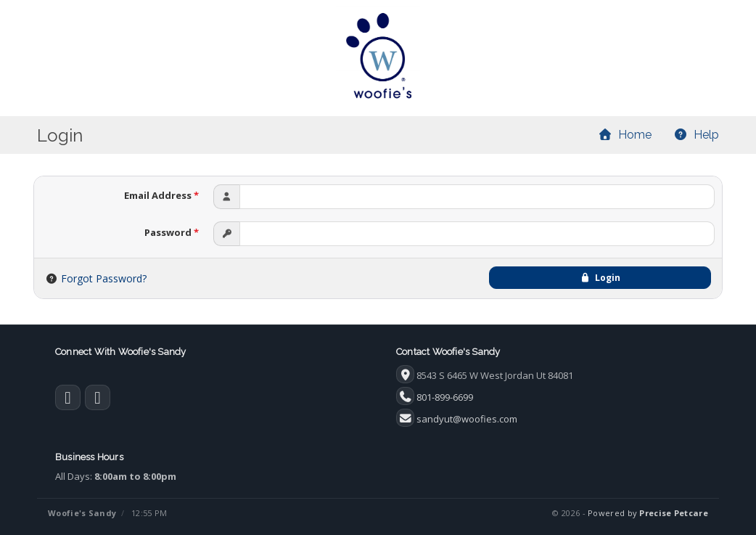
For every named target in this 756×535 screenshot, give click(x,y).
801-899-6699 (445, 397)
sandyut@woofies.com (467, 419)
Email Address (161, 195)
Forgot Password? (104, 278)
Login (600, 278)
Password (172, 232)
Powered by (648, 513)
